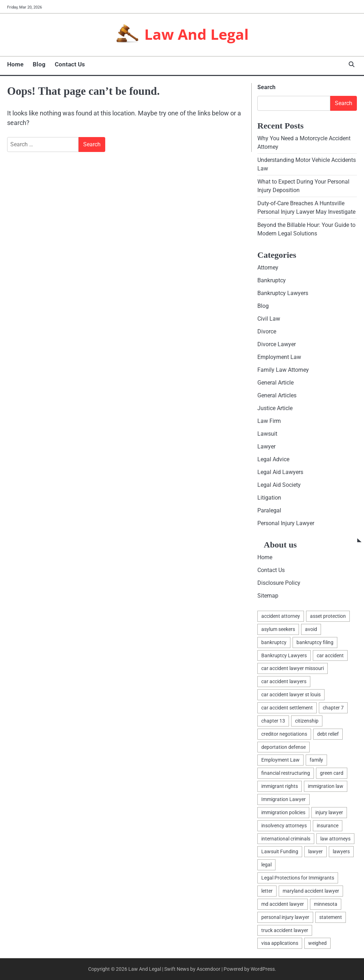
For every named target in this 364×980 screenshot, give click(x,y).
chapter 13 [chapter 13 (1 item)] (273, 721)
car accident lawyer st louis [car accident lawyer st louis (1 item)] (291, 695)
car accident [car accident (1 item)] (330, 655)
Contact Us (70, 64)
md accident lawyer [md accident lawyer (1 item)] (283, 904)
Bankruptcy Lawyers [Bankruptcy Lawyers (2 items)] (284, 655)
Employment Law (279, 357)
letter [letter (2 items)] (267, 891)
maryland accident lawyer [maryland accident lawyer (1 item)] (311, 891)
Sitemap (268, 596)
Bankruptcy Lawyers (283, 293)
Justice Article (275, 408)
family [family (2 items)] (316, 760)
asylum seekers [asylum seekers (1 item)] (278, 629)
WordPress (263, 969)
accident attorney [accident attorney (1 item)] (281, 616)
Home (15, 64)
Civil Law (269, 319)
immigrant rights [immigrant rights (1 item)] (280, 786)
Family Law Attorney (283, 370)
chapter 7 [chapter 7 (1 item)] (333, 708)
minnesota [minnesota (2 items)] (326, 904)
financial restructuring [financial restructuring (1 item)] (286, 773)
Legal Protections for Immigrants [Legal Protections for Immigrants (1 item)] (298, 878)
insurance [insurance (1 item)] (328, 826)
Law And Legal (197, 34)
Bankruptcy (272, 280)
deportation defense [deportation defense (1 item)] (283, 747)
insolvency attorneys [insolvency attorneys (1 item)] (284, 826)
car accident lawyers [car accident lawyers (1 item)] (284, 681)
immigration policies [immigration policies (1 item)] (283, 812)
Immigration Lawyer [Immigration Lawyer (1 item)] (283, 799)
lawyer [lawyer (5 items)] (315, 851)
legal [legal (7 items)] (266, 865)
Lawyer (266, 447)
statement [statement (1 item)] (331, 917)
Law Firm (269, 421)
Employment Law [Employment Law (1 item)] (280, 760)
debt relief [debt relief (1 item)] (328, 734)
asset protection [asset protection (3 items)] (328, 616)
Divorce (267, 331)
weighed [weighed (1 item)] (317, 943)
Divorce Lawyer (277, 344)
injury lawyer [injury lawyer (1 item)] (329, 812)
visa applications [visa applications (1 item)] (280, 943)
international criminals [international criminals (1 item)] (286, 839)
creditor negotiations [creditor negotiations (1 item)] (284, 734)
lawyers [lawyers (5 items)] (341, 851)
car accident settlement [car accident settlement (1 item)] (287, 708)
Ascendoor (208, 969)
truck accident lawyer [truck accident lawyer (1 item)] (285, 930)
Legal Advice (273, 459)
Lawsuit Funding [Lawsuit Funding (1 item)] (280, 851)
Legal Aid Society (279, 485)
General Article (275, 383)
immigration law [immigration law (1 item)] (326, 786)
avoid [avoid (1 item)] (311, 629)
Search (266, 87)
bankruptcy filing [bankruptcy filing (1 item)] (315, 642)
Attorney (268, 268)
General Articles (277, 395)
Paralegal (269, 510)
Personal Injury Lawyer (286, 523)
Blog (39, 64)
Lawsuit (267, 434)
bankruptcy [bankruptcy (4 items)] (274, 642)
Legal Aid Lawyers (280, 472)
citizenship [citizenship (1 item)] (307, 721)
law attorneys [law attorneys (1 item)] (335, 839)
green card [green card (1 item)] (332, 773)
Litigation (269, 498)
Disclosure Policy (279, 583)
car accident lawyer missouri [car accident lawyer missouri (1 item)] (293, 668)
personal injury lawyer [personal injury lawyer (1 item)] (285, 917)
